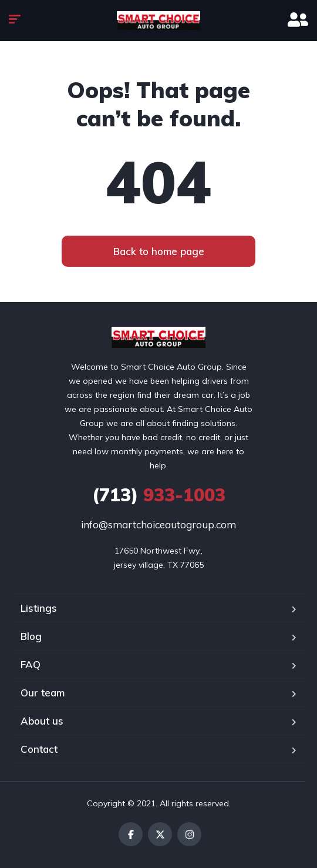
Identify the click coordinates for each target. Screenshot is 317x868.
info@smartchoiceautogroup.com (158, 525)
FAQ (31, 664)
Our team (43, 693)
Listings (39, 608)
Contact (39, 749)
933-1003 (159, 495)
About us (42, 721)
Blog (31, 636)
